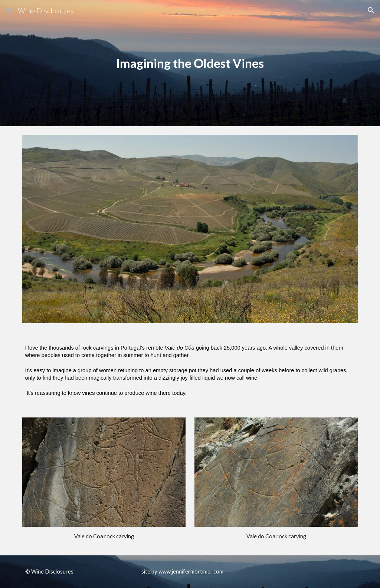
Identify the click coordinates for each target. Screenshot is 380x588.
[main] (190, 63)
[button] (9, 10)
